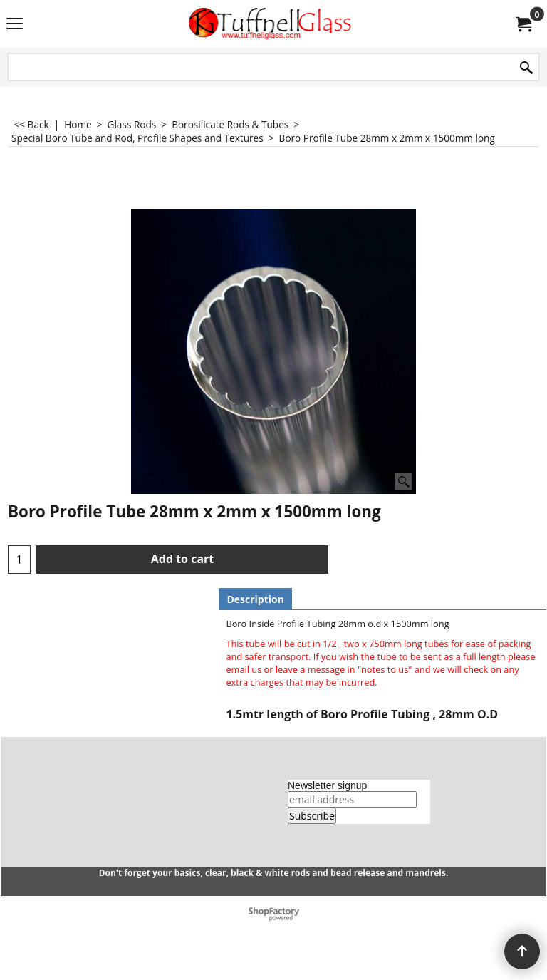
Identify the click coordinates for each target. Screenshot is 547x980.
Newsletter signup (327, 785)
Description (255, 599)
